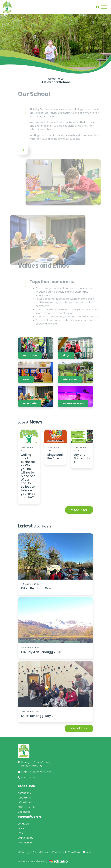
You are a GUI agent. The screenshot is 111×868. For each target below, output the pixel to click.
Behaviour (24, 824)
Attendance (25, 843)
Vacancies (24, 812)
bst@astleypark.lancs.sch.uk (37, 772)
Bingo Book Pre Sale (56, 456)
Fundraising (24, 798)
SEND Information (28, 807)
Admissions (24, 793)
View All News (79, 510)
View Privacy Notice (79, 852)
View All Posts (79, 728)
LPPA (20, 833)
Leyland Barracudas (82, 458)
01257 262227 (29, 778)
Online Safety (26, 838)
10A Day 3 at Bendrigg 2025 (41, 652)
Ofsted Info (24, 802)
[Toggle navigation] (104, 7)
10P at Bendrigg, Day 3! (38, 588)
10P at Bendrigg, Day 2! (38, 716)
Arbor (21, 828)
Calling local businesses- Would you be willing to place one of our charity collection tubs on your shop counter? (28, 476)
